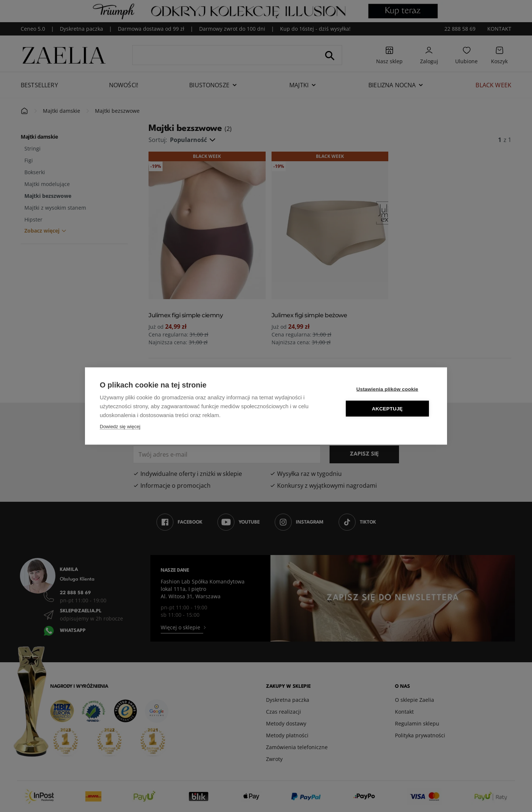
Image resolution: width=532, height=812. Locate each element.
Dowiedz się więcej (120, 427)
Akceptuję (388, 409)
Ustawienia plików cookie (388, 389)
